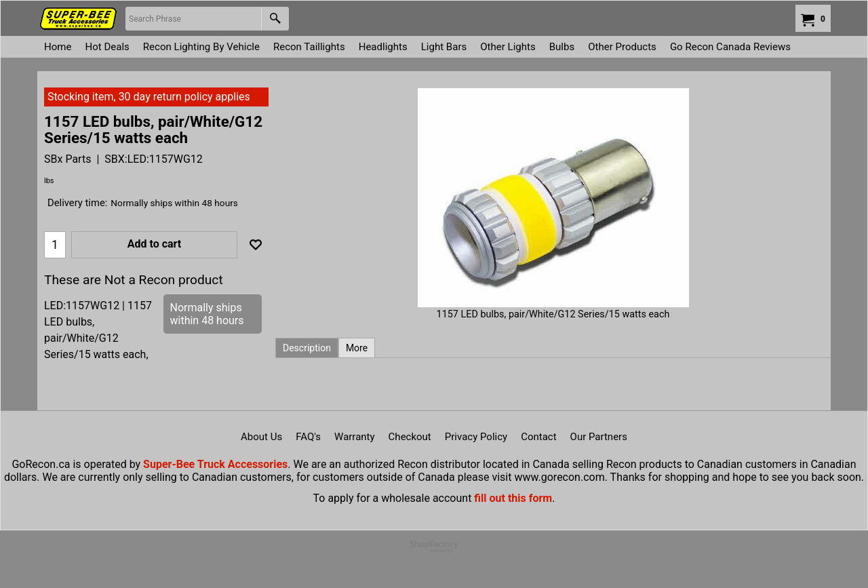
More (357, 348)
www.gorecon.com (559, 477)
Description (307, 348)
